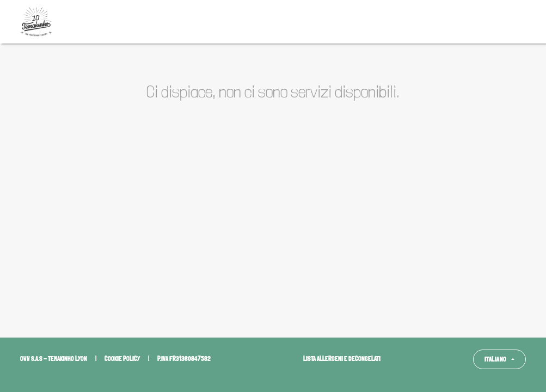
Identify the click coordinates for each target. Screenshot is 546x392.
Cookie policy (122, 359)
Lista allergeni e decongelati (342, 359)
